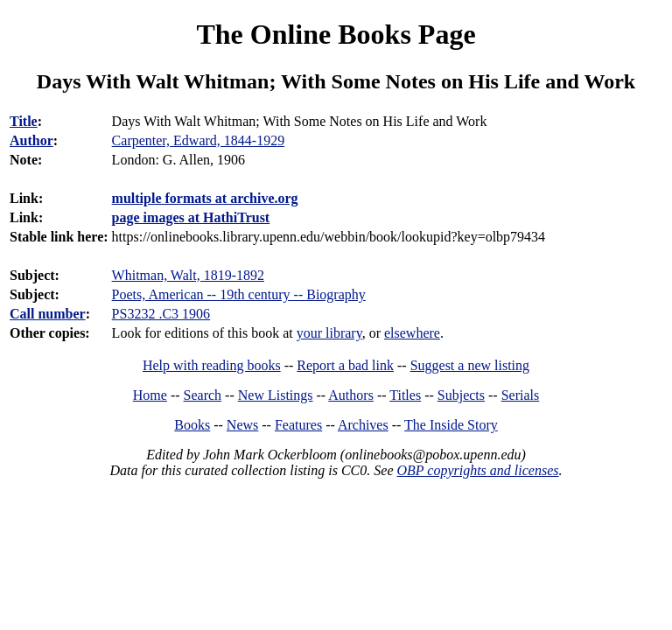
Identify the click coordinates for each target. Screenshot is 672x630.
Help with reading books (212, 365)
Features (298, 425)
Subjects (461, 395)
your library (329, 333)
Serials (521, 395)
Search (203, 395)
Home (150, 395)
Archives (363, 425)
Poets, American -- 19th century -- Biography (239, 294)
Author (31, 140)
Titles (405, 395)
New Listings (276, 395)
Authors (351, 395)
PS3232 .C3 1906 (161, 314)
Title (24, 121)
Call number (48, 314)
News (242, 425)
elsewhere (412, 333)
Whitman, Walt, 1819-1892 (188, 275)
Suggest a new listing (470, 365)
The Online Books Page (336, 34)
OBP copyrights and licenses (477, 470)
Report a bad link (345, 365)
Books (192, 425)
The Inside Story (451, 425)
